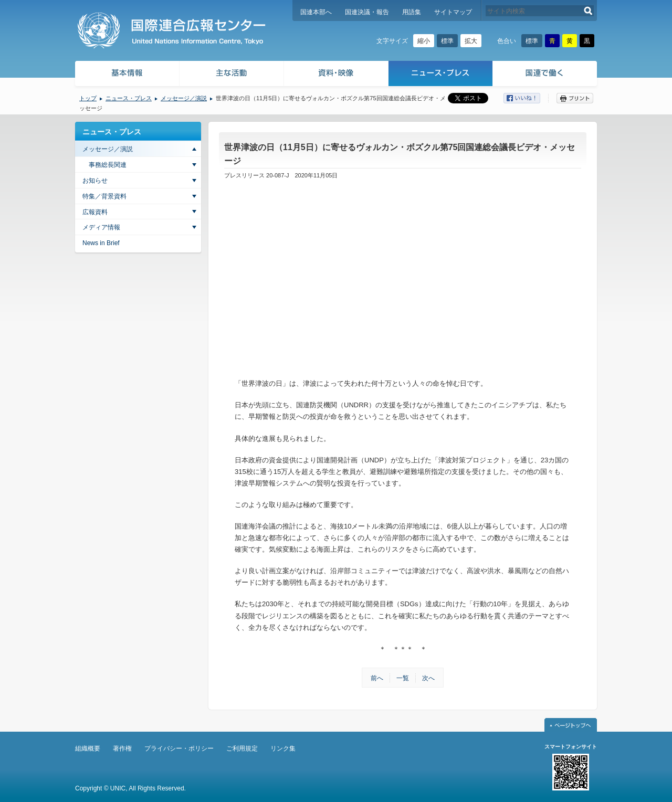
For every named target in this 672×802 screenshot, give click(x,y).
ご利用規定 (242, 748)
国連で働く (546, 75)
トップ (88, 98)
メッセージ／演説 (184, 98)
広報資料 (95, 212)
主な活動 (232, 75)
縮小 (424, 41)
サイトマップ (453, 12)
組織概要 (88, 748)
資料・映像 (336, 75)
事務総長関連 (108, 165)
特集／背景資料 (104, 196)
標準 (447, 41)
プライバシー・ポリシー (179, 748)
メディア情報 (101, 227)
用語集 (412, 12)
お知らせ (95, 181)
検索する (588, 11)
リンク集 (283, 748)
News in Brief (101, 243)
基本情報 (127, 75)
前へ (377, 678)
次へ (428, 678)
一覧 (403, 678)
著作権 (122, 748)
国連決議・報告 (367, 12)
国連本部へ (316, 12)
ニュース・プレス (441, 75)
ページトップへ (571, 725)
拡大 (471, 41)
